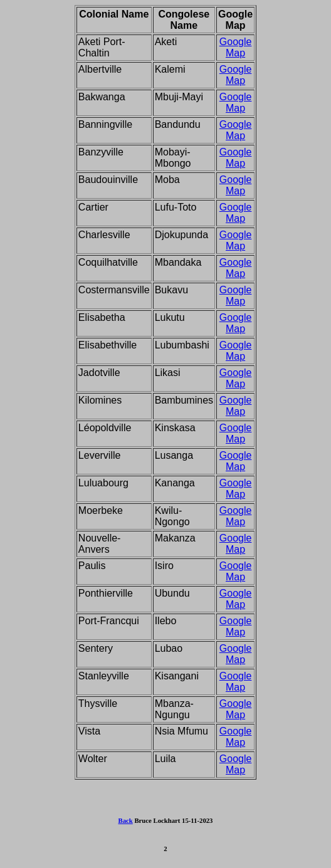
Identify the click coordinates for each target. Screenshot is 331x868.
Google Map (236, 47)
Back (126, 820)
